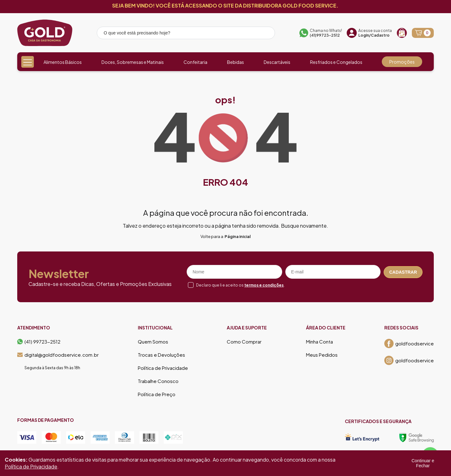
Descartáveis (277, 62)
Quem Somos (153, 342)
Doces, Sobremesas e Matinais (133, 62)
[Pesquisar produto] (266, 34)
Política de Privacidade (163, 368)
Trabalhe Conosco (158, 381)
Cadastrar (403, 272)
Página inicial (238, 236)
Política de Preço (157, 394)
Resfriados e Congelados (336, 62)
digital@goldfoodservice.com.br (58, 355)
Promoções (402, 62)
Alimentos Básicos (63, 62)
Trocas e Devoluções (161, 355)
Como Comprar (244, 342)
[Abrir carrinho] (423, 33)
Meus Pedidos (322, 355)
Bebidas (236, 62)
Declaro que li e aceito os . (240, 285)
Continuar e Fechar (423, 463)
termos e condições (264, 285)
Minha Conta (319, 342)
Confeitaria (195, 62)
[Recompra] (402, 33)
